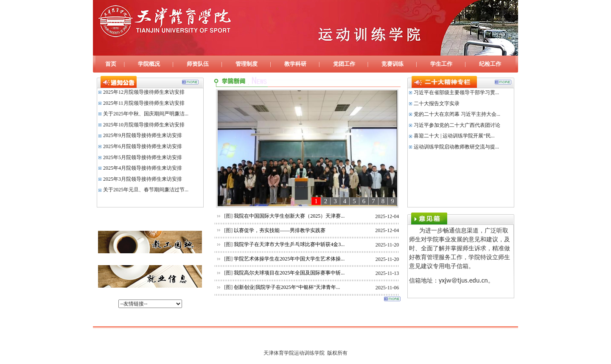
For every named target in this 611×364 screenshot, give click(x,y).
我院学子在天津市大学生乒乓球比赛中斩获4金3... (290, 244)
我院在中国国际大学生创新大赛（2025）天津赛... (290, 216)
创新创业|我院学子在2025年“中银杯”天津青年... (287, 287)
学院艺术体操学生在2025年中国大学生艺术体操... (290, 259)
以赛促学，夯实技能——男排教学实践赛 (280, 230)
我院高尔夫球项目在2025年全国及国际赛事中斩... (290, 273)
